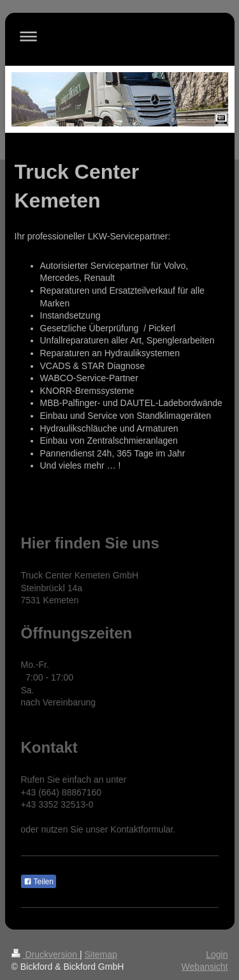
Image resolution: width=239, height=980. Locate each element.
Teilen (39, 882)
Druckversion (46, 954)
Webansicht (205, 967)
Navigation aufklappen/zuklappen (120, 36)
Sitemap (101, 954)
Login (217, 954)
